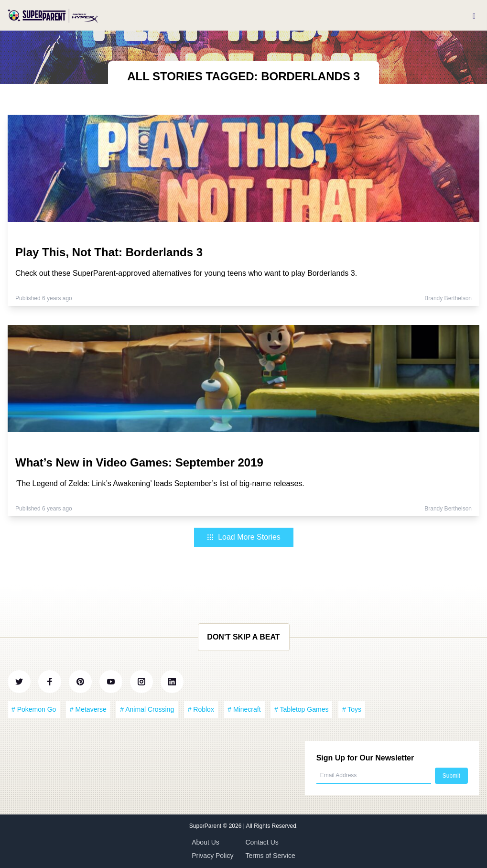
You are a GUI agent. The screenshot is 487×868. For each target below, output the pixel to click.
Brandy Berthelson (448, 298)
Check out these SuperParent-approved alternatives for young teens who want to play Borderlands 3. (186, 273)
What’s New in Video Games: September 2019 (139, 462)
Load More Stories (243, 537)
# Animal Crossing (147, 709)
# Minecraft (244, 709)
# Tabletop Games (301, 709)
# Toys (352, 709)
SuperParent (206, 826)
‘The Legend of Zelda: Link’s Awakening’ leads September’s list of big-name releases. (160, 483)
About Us (206, 842)
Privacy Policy (212, 856)
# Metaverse (88, 709)
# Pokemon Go (34, 709)
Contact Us (262, 842)
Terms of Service (271, 856)
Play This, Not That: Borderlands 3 (109, 252)
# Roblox (201, 709)
